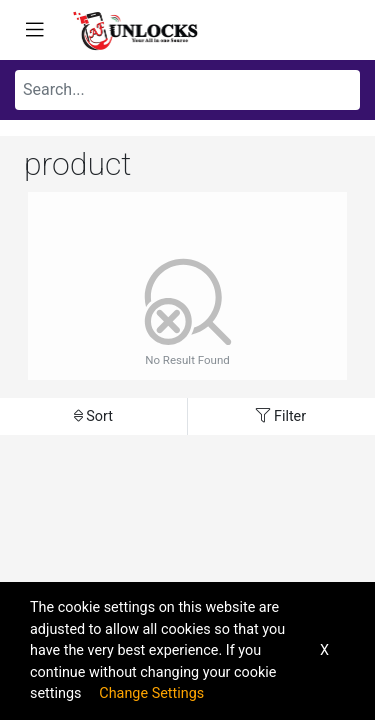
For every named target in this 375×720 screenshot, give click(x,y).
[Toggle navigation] (35, 30)
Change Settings (151, 693)
